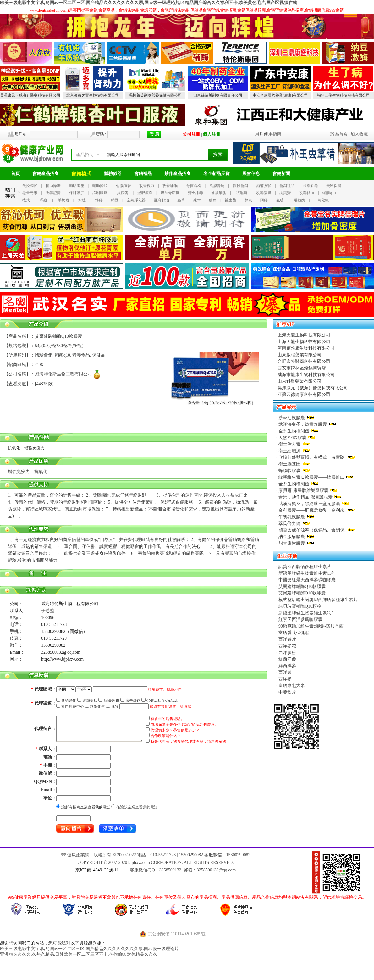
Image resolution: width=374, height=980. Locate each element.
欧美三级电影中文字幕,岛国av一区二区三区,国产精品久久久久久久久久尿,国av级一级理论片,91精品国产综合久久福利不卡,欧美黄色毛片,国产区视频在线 (148, 3)
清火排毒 (195, 193)
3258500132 (170, 870)
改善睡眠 (170, 186)
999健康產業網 (75, 855)
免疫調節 (30, 186)
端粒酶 (300, 200)
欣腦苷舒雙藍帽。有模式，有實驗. (312, 457)
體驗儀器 (113, 174)
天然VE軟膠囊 (293, 438)
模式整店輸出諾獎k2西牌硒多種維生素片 (318, 600)
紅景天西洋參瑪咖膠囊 (300, 620)
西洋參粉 (287, 653)
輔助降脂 (100, 186)
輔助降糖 (53, 186)
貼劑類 (241, 193)
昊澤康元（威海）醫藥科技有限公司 (30, 95)
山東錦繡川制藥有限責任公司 (218, 95)
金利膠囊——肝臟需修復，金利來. (312, 510)
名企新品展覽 (217, 174)
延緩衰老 (311, 186)
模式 (26, 200)
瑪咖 (44, 200)
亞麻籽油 (162, 200)
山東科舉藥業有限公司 (300, 381)
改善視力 (147, 186)
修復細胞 (219, 193)
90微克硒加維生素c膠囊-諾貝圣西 (311, 626)
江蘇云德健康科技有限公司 (304, 394)
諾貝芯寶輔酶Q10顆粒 (300, 606)
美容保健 (334, 186)
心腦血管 (124, 186)
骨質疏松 (194, 186)
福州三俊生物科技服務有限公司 (344, 95)
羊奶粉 (63, 200)
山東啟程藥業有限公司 (300, 355)
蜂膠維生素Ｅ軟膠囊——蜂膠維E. (311, 477)
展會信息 (251, 174)
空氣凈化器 (136, 200)
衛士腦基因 (290, 464)
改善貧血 (307, 193)
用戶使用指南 (268, 134)
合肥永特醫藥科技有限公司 (304, 361)
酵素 (248, 200)
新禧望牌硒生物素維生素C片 (306, 573)
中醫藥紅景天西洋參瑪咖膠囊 (307, 580)
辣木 (197, 200)
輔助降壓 (77, 186)
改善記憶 (53, 193)
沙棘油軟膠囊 (292, 418)
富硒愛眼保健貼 (294, 633)
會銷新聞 (281, 174)
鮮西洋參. (287, 666)
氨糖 (280, 200)
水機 (82, 200)
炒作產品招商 (178, 174)
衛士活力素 (290, 444)
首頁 (15, 174)
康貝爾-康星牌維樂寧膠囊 (304, 490)
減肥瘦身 (145, 193)
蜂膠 (99, 200)
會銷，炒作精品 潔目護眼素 (306, 497)
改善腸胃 (264, 193)
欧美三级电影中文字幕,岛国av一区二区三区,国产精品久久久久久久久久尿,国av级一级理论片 (89, 949)
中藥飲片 (287, 692)
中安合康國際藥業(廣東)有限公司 (280, 95)
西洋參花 (287, 646)
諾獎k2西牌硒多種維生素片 (305, 567)
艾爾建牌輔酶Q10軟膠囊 (302, 586)
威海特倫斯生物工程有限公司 (63, 374)
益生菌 (230, 200)
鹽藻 (213, 200)
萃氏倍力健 (290, 524)
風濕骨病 (217, 186)
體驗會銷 (240, 186)
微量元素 (30, 193)
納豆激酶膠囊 (292, 537)
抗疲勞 (123, 193)
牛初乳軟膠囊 (292, 517)
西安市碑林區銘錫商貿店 (302, 368)
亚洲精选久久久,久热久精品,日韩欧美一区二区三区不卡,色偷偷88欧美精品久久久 (79, 954)
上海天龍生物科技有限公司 (304, 335)
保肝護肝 (77, 193)
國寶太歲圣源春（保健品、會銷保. (312, 530)
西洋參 (285, 672)
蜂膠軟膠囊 (290, 471)
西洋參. (285, 679)
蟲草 (181, 200)
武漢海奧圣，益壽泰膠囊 (303, 424)
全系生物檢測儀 (294, 431)
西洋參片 (287, 639)
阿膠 (264, 200)
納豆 (115, 200)
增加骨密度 (170, 193)
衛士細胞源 (290, 451)
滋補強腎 (264, 186)
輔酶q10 (329, 193)
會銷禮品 (143, 174)
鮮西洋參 (287, 659)
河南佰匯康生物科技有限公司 (306, 348)
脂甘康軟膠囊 (292, 543)
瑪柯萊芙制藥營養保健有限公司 (155, 95)
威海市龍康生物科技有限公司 (306, 375)
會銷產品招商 (46, 174)
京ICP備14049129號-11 (97, 870)
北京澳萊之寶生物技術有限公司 (93, 95)
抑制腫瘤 (100, 193)
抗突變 (285, 193)
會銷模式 (81, 174)
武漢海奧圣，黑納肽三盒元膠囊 (309, 504)
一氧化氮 (321, 200)
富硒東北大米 (291, 686)
